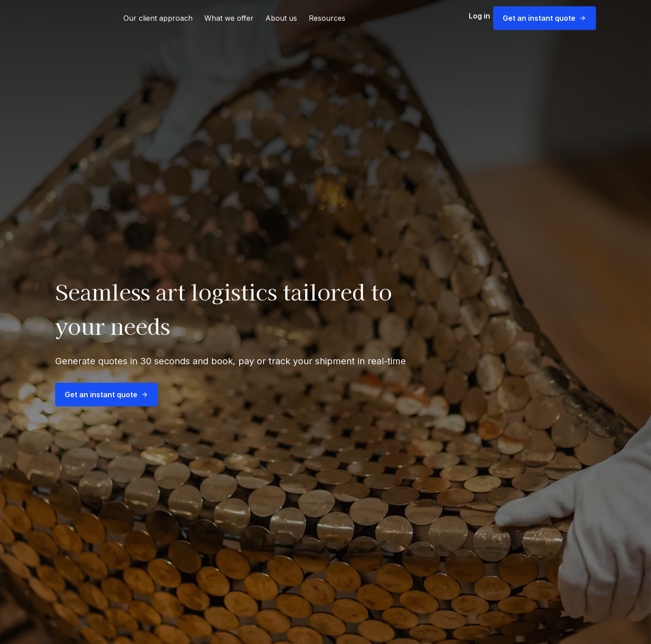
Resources (327, 18)
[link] (78, 18)
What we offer (229, 18)
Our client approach (158, 18)
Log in (475, 18)
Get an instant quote (545, 18)
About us (281, 18)
